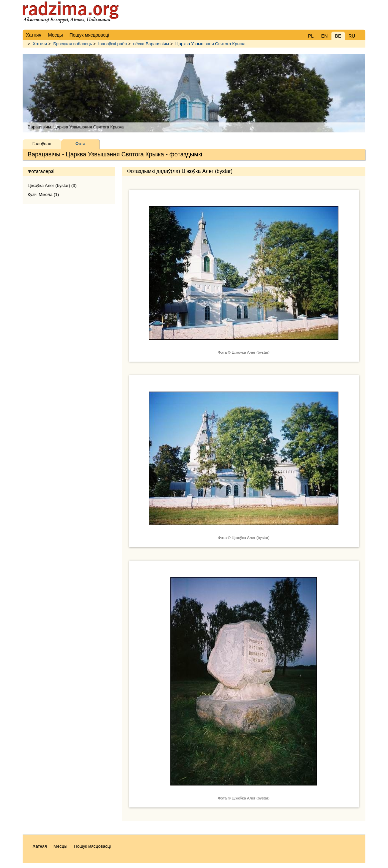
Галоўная (42, 144)
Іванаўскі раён (112, 44)
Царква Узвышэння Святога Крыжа (210, 44)
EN (324, 36)
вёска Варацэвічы (151, 44)
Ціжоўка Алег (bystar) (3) (52, 185)
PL (311, 36)
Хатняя (40, 44)
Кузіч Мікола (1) (43, 194)
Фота (81, 144)
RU (352, 36)
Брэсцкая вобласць (73, 44)
